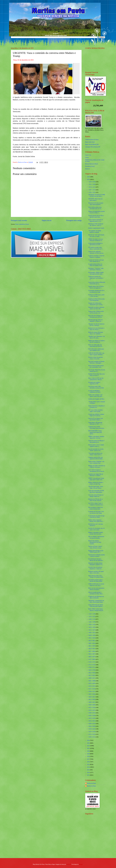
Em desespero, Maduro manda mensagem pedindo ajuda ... (96, 273)
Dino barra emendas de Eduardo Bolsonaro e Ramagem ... (96, 362)
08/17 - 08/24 (92, 651)
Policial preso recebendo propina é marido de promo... (96, 556)
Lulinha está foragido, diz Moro (96, 399)
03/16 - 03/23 (92, 710)
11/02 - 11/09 (92, 622)
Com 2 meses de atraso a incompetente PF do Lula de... (96, 471)
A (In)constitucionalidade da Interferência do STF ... (95, 244)
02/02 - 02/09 (92, 726)
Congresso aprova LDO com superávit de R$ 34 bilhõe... (96, 458)
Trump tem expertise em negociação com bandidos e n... (96, 278)
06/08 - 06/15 (92, 678)
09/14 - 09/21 (92, 641)
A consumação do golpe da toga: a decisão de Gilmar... (96, 517)
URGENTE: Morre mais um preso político (95, 200)
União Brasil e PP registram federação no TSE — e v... (96, 423)
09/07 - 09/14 (92, 643)
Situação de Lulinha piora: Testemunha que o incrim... (96, 304)
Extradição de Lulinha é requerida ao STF (94, 383)
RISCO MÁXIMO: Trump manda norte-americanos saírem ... (95, 432)
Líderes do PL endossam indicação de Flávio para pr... (96, 252)
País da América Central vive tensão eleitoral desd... (96, 508)
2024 (88, 740)
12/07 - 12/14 (92, 190)
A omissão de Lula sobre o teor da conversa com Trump (96, 512)
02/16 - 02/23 (92, 721)
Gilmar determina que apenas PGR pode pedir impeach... (96, 606)
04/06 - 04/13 (92, 702)
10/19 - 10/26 (92, 627)
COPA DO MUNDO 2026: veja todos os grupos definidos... (96, 354)
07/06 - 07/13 (92, 667)
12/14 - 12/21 (92, 187)
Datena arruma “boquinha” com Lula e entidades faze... (96, 462)
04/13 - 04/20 (92, 700)
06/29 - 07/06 (92, 670)
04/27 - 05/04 (92, 694)
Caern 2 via (88, 155)
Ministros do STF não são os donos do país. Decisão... (95, 500)
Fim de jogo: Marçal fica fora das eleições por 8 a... (97, 371)
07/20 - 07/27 (92, 662)
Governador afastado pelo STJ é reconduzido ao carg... (96, 291)
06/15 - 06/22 (92, 675)
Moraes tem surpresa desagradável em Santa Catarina (95, 542)
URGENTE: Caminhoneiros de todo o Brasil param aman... (96, 601)
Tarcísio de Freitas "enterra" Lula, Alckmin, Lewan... (95, 547)
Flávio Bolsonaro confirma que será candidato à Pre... (96, 350)
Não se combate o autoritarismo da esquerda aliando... (96, 537)
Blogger (81, 864)
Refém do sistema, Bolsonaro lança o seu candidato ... (96, 333)
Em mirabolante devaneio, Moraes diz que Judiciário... (96, 560)
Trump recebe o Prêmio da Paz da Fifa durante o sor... (96, 312)
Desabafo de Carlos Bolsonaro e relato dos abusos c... (96, 329)
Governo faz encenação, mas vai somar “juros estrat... (96, 529)
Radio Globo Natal (90, 142)
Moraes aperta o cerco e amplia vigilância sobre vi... (96, 446)
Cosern (87, 157)
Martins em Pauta (91, 783)
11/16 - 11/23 (92, 617)
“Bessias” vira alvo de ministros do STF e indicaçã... (96, 325)
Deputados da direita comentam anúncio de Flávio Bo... (96, 308)
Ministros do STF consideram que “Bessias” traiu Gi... (96, 225)
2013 (88, 770)
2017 (88, 759)
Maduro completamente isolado (96, 228)
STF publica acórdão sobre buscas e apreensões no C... (96, 248)
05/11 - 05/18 (92, 689)
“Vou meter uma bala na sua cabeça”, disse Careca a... (95, 454)
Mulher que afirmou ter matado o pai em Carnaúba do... (97, 341)
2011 (88, 775)
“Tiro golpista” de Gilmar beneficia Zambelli (95, 231)
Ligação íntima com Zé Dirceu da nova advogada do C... (96, 287)
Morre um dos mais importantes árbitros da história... (96, 589)
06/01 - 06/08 (92, 681)
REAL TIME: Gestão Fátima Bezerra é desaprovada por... (96, 610)
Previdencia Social (90, 166)
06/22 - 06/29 (92, 673)
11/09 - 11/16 (92, 619)
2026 (88, 177)
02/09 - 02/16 (92, 724)
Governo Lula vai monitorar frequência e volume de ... (95, 568)
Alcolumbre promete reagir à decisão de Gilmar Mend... (96, 581)
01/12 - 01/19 (92, 734)
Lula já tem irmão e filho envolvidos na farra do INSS (96, 387)
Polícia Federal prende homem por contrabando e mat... (96, 366)
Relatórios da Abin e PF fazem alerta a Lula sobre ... (96, 572)
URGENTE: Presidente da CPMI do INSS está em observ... (97, 195)
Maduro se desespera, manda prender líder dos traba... (95, 533)
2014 (88, 767)
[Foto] (46, 79)
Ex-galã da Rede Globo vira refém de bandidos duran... (96, 265)
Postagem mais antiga (74, 220)
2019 (88, 754)
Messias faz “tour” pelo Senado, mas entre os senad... (96, 236)
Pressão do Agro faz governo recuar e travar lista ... (95, 358)
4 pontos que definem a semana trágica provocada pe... (96, 415)
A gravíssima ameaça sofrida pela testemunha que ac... (97, 283)
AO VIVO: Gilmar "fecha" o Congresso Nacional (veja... (96, 504)
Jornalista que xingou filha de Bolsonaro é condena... (96, 475)
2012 (88, 773)
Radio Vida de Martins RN (92, 144)
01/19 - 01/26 (92, 732)
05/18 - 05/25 (92, 686)
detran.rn (87, 169)
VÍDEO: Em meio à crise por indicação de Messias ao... (96, 240)
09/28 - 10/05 (92, 635)
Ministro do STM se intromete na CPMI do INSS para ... (97, 466)
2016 (88, 762)
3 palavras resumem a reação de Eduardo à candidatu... (96, 256)
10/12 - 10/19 (92, 630)
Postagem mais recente (19, 220)
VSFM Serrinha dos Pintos (92, 140)
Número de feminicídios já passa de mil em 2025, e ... (96, 212)
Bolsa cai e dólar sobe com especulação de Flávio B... (96, 346)
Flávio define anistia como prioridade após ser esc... (95, 208)
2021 (88, 748)
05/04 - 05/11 (92, 691)
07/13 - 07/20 (92, 665)
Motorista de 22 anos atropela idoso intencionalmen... (96, 204)
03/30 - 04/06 (92, 705)
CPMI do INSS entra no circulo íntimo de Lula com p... (96, 585)
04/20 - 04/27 (92, 697)
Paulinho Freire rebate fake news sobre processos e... (97, 375)
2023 (88, 743)
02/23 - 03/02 (92, 718)
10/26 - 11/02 (92, 625)
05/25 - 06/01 (92, 683)
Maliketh (69, 864)
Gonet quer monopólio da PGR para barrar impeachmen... (96, 491)
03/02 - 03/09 (92, 716)
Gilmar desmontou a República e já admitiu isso (97, 407)
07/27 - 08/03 (92, 659)
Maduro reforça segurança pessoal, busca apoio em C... (96, 521)
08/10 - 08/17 (92, 654)
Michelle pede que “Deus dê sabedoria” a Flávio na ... (95, 321)
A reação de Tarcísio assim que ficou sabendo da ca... (96, 261)
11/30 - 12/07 (92, 192)
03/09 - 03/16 (92, 713)
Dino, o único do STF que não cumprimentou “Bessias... (96, 379)
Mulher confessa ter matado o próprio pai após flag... (96, 483)
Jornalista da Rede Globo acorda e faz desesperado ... (96, 300)
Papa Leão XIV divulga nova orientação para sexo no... (96, 316)
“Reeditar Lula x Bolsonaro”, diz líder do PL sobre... (97, 337)
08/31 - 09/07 (92, 646)
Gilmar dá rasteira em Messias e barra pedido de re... (96, 441)
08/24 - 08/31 (92, 649)
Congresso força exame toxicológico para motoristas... (97, 427)
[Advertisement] (97, 844)
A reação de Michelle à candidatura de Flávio (94, 391)
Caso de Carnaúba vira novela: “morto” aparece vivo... (96, 450)
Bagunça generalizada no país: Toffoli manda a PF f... (96, 551)
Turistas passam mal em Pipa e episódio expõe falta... (96, 216)
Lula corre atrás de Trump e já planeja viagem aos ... (96, 496)
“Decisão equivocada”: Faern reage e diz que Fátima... (96, 487)
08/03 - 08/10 (92, 657)
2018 (88, 756)
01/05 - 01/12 (92, 737)
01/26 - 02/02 (92, 729)
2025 (88, 180)
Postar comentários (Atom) (22, 224)
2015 (88, 764)
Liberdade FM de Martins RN (93, 147)
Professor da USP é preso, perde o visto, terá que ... (96, 296)
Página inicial (47, 220)
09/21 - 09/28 (92, 638)
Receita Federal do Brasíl (92, 164)
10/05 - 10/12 (92, 633)
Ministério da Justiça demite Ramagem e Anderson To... (96, 564)
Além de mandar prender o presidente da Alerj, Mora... (96, 593)
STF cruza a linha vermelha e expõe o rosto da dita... (96, 411)
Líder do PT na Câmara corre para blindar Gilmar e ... (96, 419)
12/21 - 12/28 (92, 184)
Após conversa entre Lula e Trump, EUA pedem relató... (96, 576)
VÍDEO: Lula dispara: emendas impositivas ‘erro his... (96, 437)
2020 (88, 751)
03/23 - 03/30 (92, 708)
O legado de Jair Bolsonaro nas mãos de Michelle (96, 597)
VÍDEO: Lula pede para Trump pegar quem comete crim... (96, 479)
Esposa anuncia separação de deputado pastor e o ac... (96, 220)
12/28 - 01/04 (92, 182)
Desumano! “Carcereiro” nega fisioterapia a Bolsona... (96, 269)
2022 (88, 746)
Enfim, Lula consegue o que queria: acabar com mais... (96, 396)
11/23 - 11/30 (92, 614)
